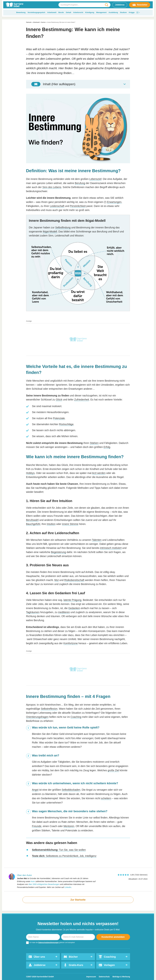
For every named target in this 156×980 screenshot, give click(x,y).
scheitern (106, 798)
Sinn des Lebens (52, 187)
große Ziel (113, 770)
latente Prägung (72, 600)
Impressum (91, 977)
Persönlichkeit (78, 206)
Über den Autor (24, 875)
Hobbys (30, 473)
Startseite (29, 22)
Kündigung (90, 12)
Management (101, 12)
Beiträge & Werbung (121, 977)
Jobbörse (120, 5)
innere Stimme (70, 524)
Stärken (94, 443)
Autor (33, 881)
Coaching (76, 717)
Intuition (51, 524)
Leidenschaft (57, 206)
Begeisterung (59, 552)
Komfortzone (71, 643)
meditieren (64, 612)
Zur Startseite (78, 900)
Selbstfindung (63, 227)
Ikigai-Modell (50, 232)
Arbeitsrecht (78, 12)
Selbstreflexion (49, 709)
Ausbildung (113, 12)
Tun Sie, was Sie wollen (59, 850)
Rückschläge (66, 424)
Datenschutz (104, 977)
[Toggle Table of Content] (78, 84)
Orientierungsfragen (37, 717)
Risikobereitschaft (74, 580)
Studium (123, 12)
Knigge (132, 12)
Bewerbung (21, 12)
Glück (59, 400)
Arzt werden (99, 473)
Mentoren (69, 826)
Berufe (61, 12)
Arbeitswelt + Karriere (39, 22)
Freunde (37, 826)
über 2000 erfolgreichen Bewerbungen (44, 884)
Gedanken (74, 608)
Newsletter (140, 5)
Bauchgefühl (33, 524)
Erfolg (107, 447)
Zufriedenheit (82, 400)
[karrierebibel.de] (15, 5)
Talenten (97, 540)
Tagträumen (33, 612)
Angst (35, 790)
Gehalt (68, 12)
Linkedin (68, 887)
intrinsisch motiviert (111, 548)
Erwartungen (114, 202)
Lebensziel (95, 179)
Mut (57, 580)
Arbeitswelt (52, 12)
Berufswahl (32, 520)
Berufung (80, 183)
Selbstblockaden (71, 790)
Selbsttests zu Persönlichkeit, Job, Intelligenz (64, 856)
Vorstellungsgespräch (36, 12)
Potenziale (59, 418)
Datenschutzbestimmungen (49, 943)
